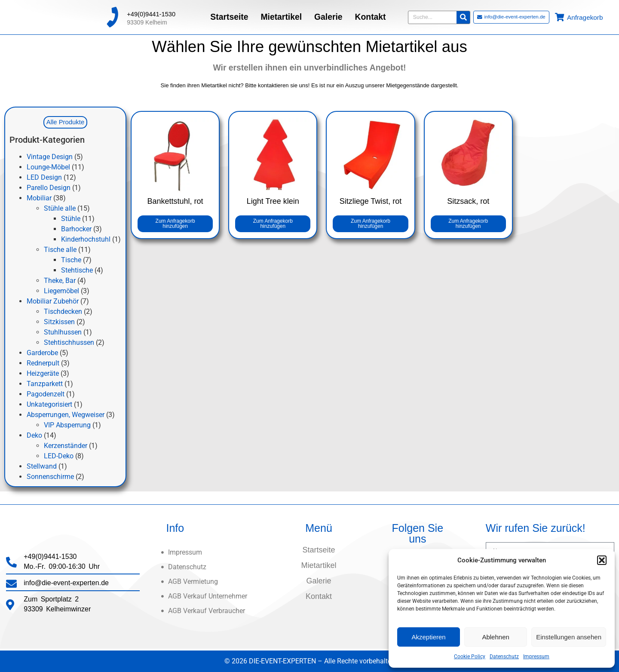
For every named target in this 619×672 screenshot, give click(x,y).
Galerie (328, 14)
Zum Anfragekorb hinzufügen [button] (175, 224)
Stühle (71, 219)
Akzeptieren (428, 637)
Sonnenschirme (50, 477)
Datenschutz (504, 657)
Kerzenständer (66, 446)
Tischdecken (63, 311)
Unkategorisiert (49, 404)
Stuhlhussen (63, 332)
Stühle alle (60, 208)
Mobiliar (39, 198)
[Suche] (463, 14)
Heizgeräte (43, 373)
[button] (602, 560)
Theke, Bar (60, 281)
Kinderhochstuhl (86, 239)
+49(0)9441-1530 (151, 12)
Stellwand (42, 466)
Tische (71, 260)
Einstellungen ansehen (569, 637)
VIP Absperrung (67, 425)
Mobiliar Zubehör (53, 301)
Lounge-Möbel (48, 167)
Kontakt (371, 14)
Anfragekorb (585, 15)
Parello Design (49, 188)
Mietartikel (281, 14)
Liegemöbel (61, 291)
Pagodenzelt (46, 394)
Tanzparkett (45, 384)
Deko (34, 435)
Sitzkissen (59, 322)
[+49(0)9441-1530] (112, 15)
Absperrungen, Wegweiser (66, 415)
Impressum (536, 657)
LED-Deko (59, 456)
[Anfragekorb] (559, 14)
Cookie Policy (470, 657)
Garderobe (42, 353)
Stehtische (77, 270)
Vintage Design (50, 157)
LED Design (44, 177)
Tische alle (60, 250)
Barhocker (76, 229)
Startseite (229, 14)
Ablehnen (495, 637)
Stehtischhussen (69, 342)
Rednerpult (43, 363)
